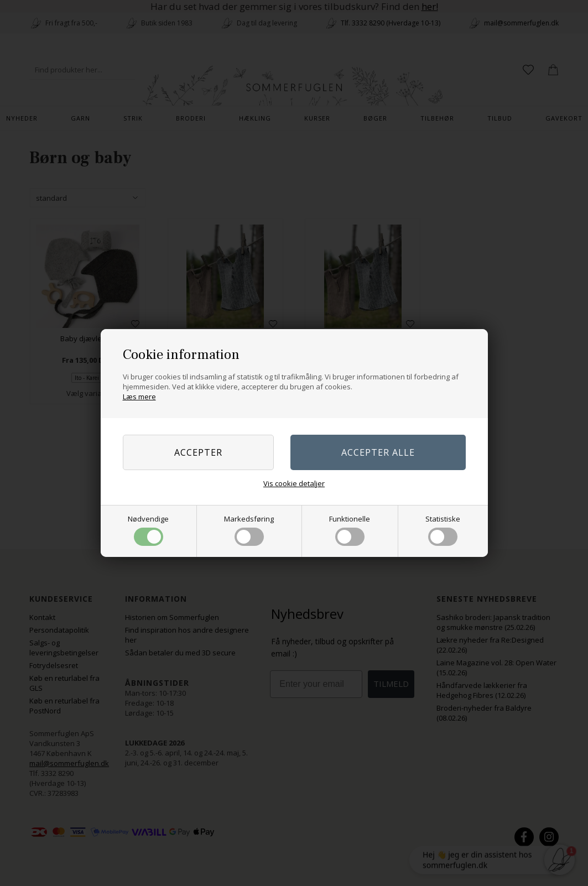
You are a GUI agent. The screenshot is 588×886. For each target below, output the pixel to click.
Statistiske (443, 530)
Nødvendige (148, 530)
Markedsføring (249, 530)
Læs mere (139, 397)
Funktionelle (350, 530)
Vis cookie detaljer (294, 483)
